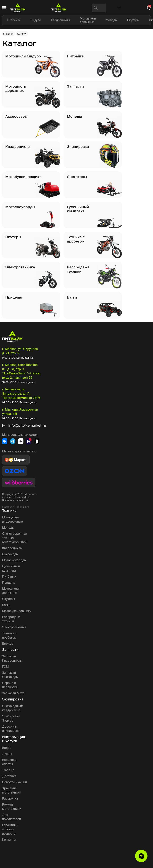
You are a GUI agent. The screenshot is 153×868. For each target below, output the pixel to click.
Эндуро (36, 20)
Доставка (9, 776)
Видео (7, 748)
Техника (9, 511)
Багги (6, 605)
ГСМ (5, 667)
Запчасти (10, 650)
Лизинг (7, 754)
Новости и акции (14, 782)
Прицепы (9, 583)
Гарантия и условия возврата (10, 829)
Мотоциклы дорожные (88, 20)
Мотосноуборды (14, 560)
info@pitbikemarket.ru (25, 425)
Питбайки (14, 20)
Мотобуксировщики (17, 611)
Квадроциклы (61, 20)
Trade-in (8, 770)
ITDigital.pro (22, 507)
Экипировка (13, 699)
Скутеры (133, 20)
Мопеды (111, 20)
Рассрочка (10, 799)
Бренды (8, 644)
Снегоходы (10, 554)
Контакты (9, 840)
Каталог (22, 34)
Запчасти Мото (13, 693)
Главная (8, 34)
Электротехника (14, 627)
